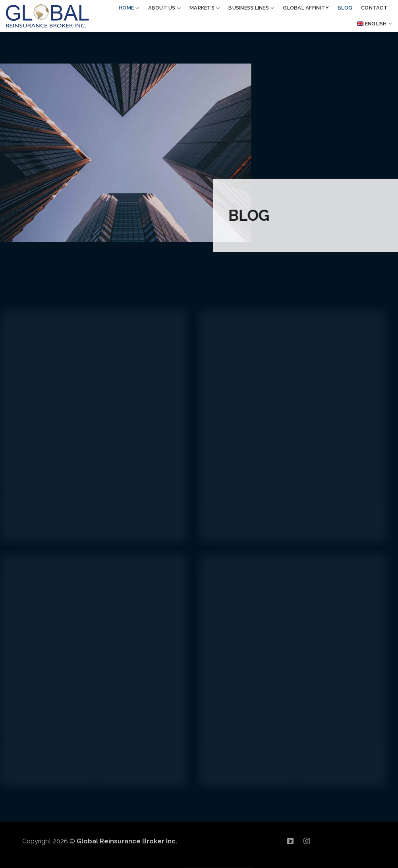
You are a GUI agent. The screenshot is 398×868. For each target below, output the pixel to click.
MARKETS (205, 8)
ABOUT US (165, 8)
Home (129, 8)
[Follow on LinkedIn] (290, 841)
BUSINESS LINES (251, 8)
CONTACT (374, 8)
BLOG (345, 8)
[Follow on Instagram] (307, 841)
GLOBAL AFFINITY (306, 8)
